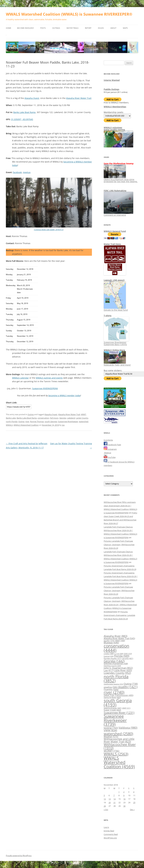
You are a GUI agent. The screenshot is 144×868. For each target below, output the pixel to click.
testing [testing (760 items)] (111, 728)
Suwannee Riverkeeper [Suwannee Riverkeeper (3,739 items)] (115, 720)
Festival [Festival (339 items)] (109, 656)
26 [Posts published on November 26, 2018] (105, 806)
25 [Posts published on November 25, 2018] (134, 802)
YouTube (110, 457)
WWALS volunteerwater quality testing (114, 129)
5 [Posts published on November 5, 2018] (104, 795)
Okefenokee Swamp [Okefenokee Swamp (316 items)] (113, 684)
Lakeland (71, 418)
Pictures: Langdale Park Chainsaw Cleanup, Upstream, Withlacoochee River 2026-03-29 (119, 545)
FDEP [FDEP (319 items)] (128, 654)
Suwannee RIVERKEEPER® (45, 388)
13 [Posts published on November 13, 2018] (110, 799)
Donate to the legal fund (116, 309)
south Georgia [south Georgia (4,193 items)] (118, 703)
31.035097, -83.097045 (22, 119)
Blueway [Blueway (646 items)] (111, 643)
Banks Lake (11, 418)
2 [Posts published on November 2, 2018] (124, 792)
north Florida (12, 421)
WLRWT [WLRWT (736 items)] (111, 751)
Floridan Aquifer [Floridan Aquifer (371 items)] (113, 658)
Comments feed (111, 834)
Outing (31, 414)
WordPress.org (110, 838)
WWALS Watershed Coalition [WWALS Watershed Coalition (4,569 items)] (119, 762)
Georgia (63, 418)
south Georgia (51, 421)
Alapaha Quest (32, 98)
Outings (56, 28)
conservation (43, 418)
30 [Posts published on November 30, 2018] (124, 806)
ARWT (83, 414)
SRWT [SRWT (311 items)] (126, 708)
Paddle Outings (111, 89)
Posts (43, 28)
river (27, 421)
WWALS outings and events (49, 378)
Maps (125, 28)
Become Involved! (25, 28)
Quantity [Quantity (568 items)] (111, 689)
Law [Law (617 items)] (109, 670)
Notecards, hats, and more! (117, 364)
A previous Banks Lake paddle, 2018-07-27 (49, 230)
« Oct (106, 810)
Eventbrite (108, 440)
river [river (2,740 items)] (114, 692)
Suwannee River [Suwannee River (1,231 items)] (119, 713)
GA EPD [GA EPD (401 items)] (128, 658)
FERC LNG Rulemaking (115, 191)
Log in (106, 827)
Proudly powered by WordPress (19, 856)
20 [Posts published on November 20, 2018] (110, 802)
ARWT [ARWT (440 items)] (120, 641)
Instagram (110, 449)
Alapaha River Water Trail (79, 98)
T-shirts (108, 316)
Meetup (107, 453)
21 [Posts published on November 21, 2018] (114, 802)
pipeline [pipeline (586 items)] (111, 687)
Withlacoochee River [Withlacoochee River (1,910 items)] (120, 746)
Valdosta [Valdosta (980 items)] (128, 728)
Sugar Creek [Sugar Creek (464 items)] (112, 710)
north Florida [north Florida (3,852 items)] (116, 679)
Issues (101, 28)
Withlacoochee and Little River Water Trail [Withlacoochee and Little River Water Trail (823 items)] (119, 740)
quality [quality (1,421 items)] (128, 687)
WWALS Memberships (115, 107)
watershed (84, 421)
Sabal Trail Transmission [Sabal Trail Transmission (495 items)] (119, 695)
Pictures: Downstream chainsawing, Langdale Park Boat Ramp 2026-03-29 (119, 615)
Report (88, 28)
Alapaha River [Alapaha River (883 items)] (116, 636)
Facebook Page (112, 445)
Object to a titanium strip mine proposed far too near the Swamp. (121, 179)
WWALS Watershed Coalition (26, 425)
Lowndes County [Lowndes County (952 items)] (117, 673)
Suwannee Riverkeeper (68, 421)
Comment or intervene (118, 214)
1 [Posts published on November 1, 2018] (119, 792)
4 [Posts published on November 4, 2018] (134, 792)
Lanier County (82, 418)
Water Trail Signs (112, 244)
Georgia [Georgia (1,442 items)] (114, 661)
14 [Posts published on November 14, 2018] (114, 799)
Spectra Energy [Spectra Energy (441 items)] (113, 708)
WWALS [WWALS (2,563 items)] (116, 754)
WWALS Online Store (114, 350)
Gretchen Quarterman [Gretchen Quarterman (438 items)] (116, 664)
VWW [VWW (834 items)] (110, 730)
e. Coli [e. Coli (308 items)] (119, 654)
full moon (54, 418)
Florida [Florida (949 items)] (122, 656)
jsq (63, 425)
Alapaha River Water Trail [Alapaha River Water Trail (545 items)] (119, 638)
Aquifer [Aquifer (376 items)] (109, 641)
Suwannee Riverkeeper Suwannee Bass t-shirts (116, 342)
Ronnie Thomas (37, 421)
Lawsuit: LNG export (114, 280)
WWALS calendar (20, 378)
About (113, 28)
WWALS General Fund (115, 231)
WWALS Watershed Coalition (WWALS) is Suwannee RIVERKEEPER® (69, 14)
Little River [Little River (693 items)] (123, 670)
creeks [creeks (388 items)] (109, 654)
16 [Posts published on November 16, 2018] (124, 799)
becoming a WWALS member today (64, 396)
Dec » (132, 810)
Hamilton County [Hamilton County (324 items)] (112, 666)
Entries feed (109, 831)
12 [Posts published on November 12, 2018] (105, 799)
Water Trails (73, 28)
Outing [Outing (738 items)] (131, 684)
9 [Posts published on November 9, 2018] (124, 795)
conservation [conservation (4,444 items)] (116, 648)
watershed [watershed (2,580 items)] (118, 734)
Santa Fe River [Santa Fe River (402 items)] (112, 697)
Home (9, 28)
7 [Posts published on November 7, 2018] (114, 795)
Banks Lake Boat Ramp (24, 112)
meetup (27, 172)
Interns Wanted (112, 80)
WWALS (9, 425)
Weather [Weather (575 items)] (111, 737)
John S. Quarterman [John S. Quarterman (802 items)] (118, 668)
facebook (17, 172)
